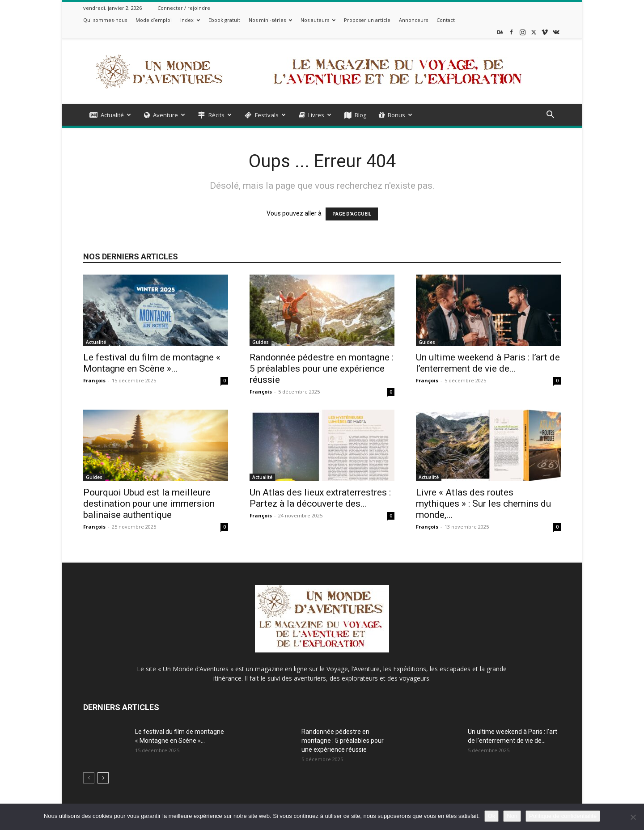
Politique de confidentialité (563, 816)
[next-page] (103, 778)
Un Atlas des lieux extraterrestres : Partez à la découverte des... (320, 498)
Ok (492, 816)
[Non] (633, 817)
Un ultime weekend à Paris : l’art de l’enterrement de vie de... (488, 363)
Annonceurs (413, 20)
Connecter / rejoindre (184, 8)
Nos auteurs (318, 20)
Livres (315, 115)
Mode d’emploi (154, 20)
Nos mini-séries (270, 20)
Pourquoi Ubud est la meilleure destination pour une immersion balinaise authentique (149, 504)
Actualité (110, 115)
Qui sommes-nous (105, 20)
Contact (446, 20)
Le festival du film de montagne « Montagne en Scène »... (152, 363)
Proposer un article (367, 20)
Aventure (165, 115)
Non (512, 816)
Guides (261, 342)
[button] (550, 116)
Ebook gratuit (224, 20)
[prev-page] (89, 778)
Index (190, 20)
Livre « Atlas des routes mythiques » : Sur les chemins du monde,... (483, 504)
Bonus (396, 115)
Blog (355, 115)
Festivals (265, 115)
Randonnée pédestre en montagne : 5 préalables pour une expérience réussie (322, 368)
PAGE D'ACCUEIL (352, 214)
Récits (215, 115)
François (94, 380)
